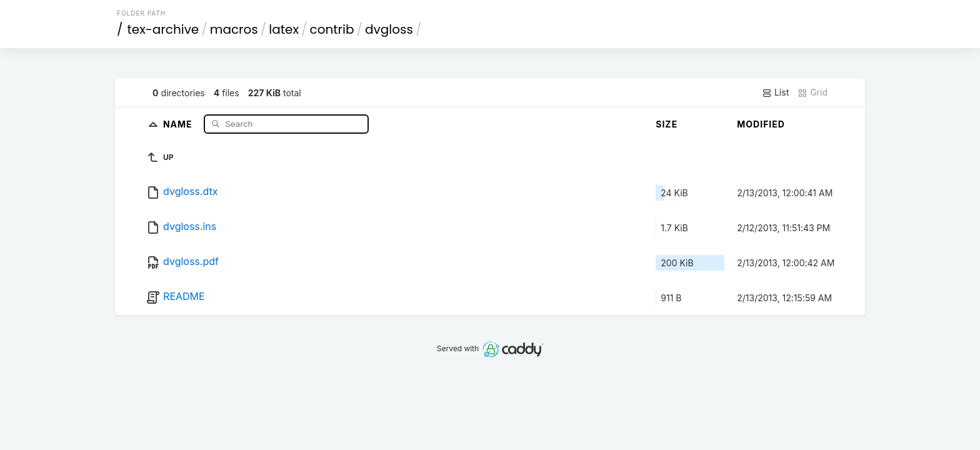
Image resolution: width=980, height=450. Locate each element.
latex (284, 29)
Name (179, 123)
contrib (332, 29)
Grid (812, 92)
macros (234, 29)
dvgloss (389, 29)
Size (667, 124)
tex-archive (163, 29)
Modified (761, 124)
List (775, 92)
